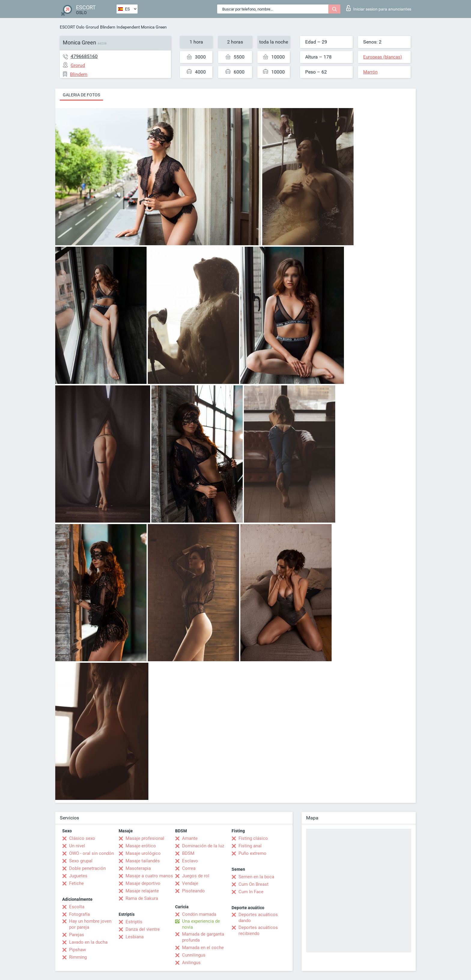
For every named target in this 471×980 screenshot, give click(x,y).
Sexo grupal (81, 861)
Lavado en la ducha (88, 942)
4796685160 (84, 56)
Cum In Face (251, 892)
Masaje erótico (141, 846)
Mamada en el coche (203, 948)
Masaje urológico (143, 853)
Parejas (77, 935)
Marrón (370, 72)
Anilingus (191, 963)
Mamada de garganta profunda (203, 937)
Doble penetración (87, 868)
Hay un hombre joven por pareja (90, 924)
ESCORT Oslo (72, 27)
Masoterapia (138, 868)
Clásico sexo (82, 838)
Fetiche (76, 883)
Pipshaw (77, 950)
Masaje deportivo (143, 883)
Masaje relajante (142, 891)
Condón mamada (199, 914)
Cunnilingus (194, 955)
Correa (189, 868)
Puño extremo (252, 853)
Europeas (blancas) (383, 57)
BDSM (188, 853)
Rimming (78, 957)
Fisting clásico (253, 838)
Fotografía (79, 914)
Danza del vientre (143, 929)
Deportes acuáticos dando (258, 918)
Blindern (108, 27)
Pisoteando (193, 891)
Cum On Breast (254, 884)
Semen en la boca (256, 877)
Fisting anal (250, 846)
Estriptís (134, 922)
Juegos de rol (196, 876)
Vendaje (190, 883)
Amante (190, 838)
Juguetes (78, 876)
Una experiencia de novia (201, 924)
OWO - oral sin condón (91, 853)
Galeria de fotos (81, 95)
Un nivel (77, 846)
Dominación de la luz (203, 846)
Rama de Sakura (142, 898)
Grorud (92, 27)
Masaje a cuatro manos (149, 876)
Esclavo (190, 861)
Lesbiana (135, 937)
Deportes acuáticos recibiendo (258, 930)
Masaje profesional (145, 838)
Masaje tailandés (143, 861)
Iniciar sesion (379, 8)
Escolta (77, 907)
